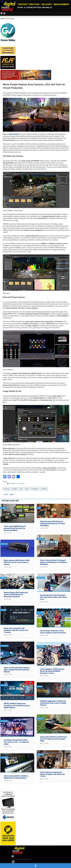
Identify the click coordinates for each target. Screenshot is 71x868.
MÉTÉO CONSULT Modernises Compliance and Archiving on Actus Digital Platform (17, 706)
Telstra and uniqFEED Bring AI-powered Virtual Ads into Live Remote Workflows (15, 528)
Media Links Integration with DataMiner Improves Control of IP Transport (16, 630)
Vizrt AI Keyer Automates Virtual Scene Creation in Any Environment (53, 632)
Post (27, 489)
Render (15, 489)
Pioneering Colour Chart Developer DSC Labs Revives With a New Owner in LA (53, 597)
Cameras (7, 489)
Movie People (14, 134)
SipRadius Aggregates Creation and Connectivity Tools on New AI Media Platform (53, 703)
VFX (21, 489)
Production (35, 489)
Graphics (44, 489)
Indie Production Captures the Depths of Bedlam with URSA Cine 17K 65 (52, 774)
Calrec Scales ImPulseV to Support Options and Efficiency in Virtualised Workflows (53, 562)
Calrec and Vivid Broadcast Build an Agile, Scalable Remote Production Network (17, 670)
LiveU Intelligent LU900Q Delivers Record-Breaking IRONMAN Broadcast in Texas (52, 671)
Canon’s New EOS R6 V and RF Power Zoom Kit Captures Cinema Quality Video (54, 739)
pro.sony (43, 472)
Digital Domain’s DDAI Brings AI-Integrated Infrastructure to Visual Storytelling (52, 524)
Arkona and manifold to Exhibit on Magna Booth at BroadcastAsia (16, 777)
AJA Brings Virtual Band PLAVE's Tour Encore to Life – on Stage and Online (16, 742)
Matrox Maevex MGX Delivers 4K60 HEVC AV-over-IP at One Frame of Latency (17, 562)
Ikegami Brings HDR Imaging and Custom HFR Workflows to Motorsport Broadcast (16, 595)
